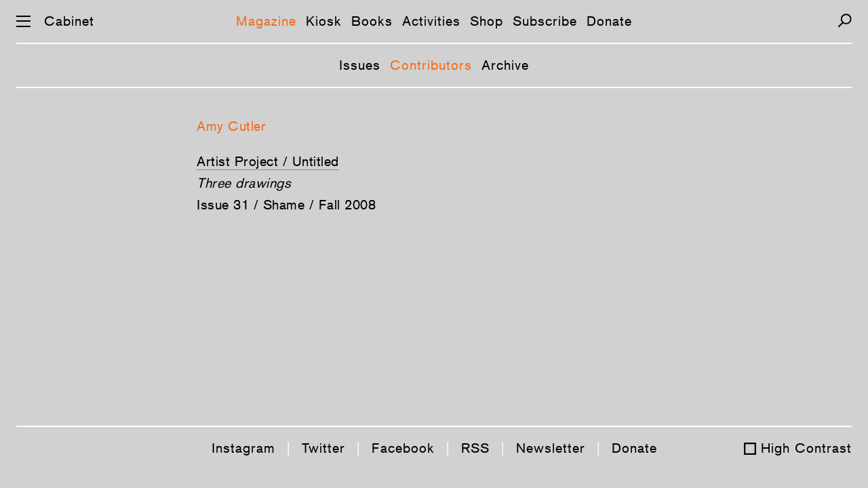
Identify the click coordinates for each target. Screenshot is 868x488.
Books (372, 21)
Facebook (403, 448)
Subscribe (545, 21)
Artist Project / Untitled (268, 161)
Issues (360, 65)
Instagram (243, 448)
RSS (475, 448)
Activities (431, 21)
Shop (487, 21)
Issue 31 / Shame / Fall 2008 (286, 205)
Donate (609, 21)
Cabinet (69, 21)
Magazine (266, 21)
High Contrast (806, 448)
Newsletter (551, 448)
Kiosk (324, 21)
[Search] (845, 21)
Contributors (431, 65)
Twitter (323, 448)
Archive (505, 65)
